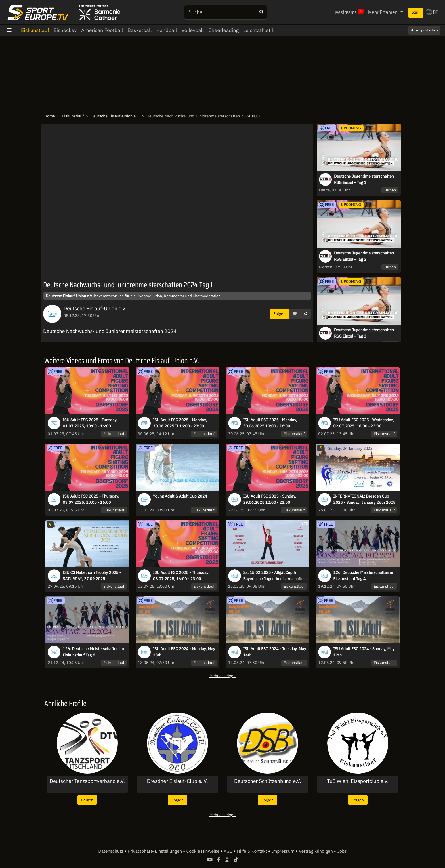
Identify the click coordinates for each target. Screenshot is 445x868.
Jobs (342, 851)
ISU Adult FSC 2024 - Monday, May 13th (184, 652)
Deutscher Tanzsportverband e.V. (87, 781)
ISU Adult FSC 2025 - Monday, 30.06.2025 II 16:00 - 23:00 (180, 423)
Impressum (283, 851)
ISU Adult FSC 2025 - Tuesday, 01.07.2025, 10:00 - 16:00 (90, 423)
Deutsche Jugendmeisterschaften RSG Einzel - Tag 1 (364, 179)
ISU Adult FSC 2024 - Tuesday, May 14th (275, 652)
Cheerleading (223, 30)
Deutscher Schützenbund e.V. (268, 781)
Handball (167, 30)
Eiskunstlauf (35, 30)
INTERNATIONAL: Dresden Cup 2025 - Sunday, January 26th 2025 (364, 499)
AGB (229, 851)
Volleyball (193, 30)
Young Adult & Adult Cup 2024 (180, 496)
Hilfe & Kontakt (253, 851)
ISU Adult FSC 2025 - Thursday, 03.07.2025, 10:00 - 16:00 (91, 499)
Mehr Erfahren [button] (383, 12)
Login (416, 12)
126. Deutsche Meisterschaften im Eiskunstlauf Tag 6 (93, 652)
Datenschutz (111, 851)
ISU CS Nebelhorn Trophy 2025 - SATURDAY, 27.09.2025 (92, 576)
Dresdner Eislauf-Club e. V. (178, 781)
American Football (102, 30)
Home (50, 116)
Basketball (139, 30)
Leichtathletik (259, 30)
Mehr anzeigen (222, 676)
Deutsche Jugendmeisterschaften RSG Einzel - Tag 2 (364, 256)
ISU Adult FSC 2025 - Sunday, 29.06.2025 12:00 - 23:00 (270, 499)
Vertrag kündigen (316, 851)
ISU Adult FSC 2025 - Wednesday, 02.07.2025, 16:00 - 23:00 (363, 423)
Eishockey (65, 30)
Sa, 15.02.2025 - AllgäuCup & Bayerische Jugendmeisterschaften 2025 (275, 576)
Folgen (279, 314)
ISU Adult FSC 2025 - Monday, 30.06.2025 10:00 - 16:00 (270, 423)
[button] (295, 314)
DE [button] (432, 12)
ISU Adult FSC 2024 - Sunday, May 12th (364, 652)
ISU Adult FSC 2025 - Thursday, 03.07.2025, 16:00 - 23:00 (181, 576)
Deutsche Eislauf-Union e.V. (115, 116)
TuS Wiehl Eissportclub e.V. (358, 781)
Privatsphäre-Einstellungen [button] (155, 851)
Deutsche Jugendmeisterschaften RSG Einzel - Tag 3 (364, 333)
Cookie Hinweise (203, 851)
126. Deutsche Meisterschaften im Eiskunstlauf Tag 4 (364, 576)
